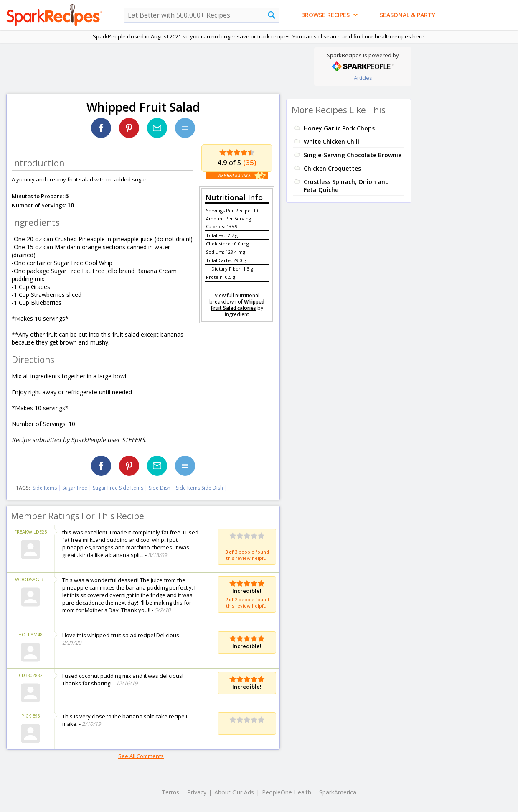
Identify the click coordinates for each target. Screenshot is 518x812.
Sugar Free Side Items (118, 488)
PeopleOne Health (287, 792)
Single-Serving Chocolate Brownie (353, 155)
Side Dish (160, 488)
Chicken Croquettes (332, 168)
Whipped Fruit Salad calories (238, 305)
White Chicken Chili (331, 142)
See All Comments (141, 756)
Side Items (45, 488)
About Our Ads (234, 792)
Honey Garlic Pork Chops (339, 128)
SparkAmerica (338, 792)
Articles (363, 78)
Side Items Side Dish (199, 488)
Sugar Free (75, 488)
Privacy (197, 792)
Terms (170, 792)
